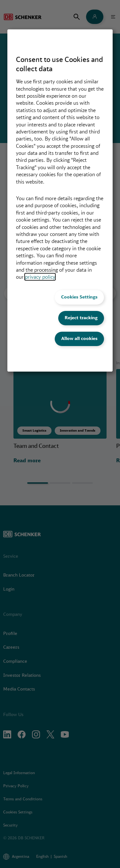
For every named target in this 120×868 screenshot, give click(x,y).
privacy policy (40, 277)
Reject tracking (81, 318)
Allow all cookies (79, 338)
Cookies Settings (79, 297)
